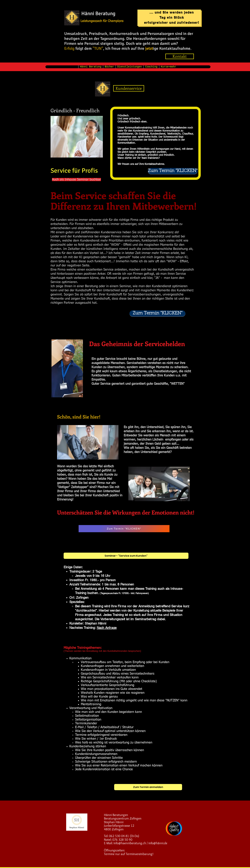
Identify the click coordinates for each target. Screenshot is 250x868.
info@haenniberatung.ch (130, 843)
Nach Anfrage (107, 628)
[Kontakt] (180, 56)
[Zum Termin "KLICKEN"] (173, 171)
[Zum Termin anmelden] (148, 787)
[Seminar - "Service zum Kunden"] (126, 556)
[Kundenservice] (129, 88)
